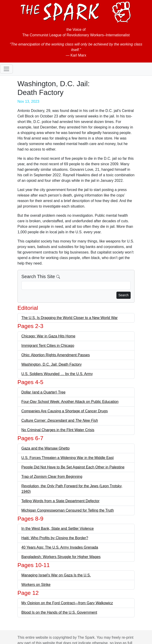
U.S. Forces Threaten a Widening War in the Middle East (68, 458)
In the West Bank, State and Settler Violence (58, 529)
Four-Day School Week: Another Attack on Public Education (70, 402)
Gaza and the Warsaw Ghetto (45, 448)
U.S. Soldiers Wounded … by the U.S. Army (57, 374)
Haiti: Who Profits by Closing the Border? (55, 538)
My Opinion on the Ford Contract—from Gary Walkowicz (67, 603)
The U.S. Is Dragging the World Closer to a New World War (69, 318)
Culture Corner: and (60, 420)
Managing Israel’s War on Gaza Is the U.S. (56, 575)
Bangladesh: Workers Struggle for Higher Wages (61, 557)
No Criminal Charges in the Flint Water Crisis (58, 430)
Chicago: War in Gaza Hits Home (48, 336)
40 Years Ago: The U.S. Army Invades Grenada (60, 547)
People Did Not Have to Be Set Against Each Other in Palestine (73, 467)
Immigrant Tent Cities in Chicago (48, 346)
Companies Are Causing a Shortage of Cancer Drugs (65, 411)
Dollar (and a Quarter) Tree (43, 392)
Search (124, 295)
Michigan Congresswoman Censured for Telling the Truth (68, 510)
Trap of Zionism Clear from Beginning (52, 477)
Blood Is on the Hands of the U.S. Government (59, 612)
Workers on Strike (36, 585)
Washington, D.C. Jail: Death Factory (52, 364)
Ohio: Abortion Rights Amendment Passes (56, 355)
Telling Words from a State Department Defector (60, 501)
